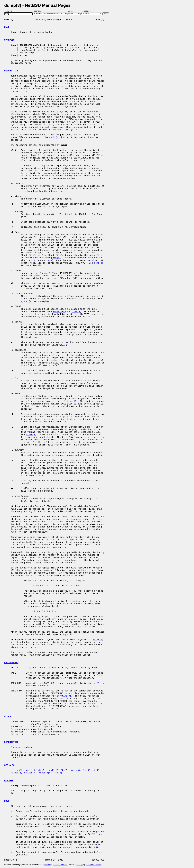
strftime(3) (64, 696)
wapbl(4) (54, 138)
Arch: (72, 11)
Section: (38, 11)
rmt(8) (57, 258)
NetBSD (47, 865)
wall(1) (64, 345)
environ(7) (30, 773)
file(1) (77, 312)
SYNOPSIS (9, 40)
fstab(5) (16, 773)
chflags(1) (17, 770)
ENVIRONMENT (11, 663)
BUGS (7, 801)
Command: (9, 11)
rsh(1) (31, 261)
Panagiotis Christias (94, 865)
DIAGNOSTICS (11, 742)
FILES (7, 717)
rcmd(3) (99, 263)
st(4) (96, 770)
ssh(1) (52, 261)
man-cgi (80, 865)
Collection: (86, 11)
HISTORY (9, 781)
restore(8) (59, 312)
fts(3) (65, 770)
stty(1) (97, 640)
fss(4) (25, 501)
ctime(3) (71, 401)
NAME (7, 27)
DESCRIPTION (11, 71)
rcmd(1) (31, 770)
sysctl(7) (27, 302)
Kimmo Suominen (60, 865)
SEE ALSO (9, 765)
